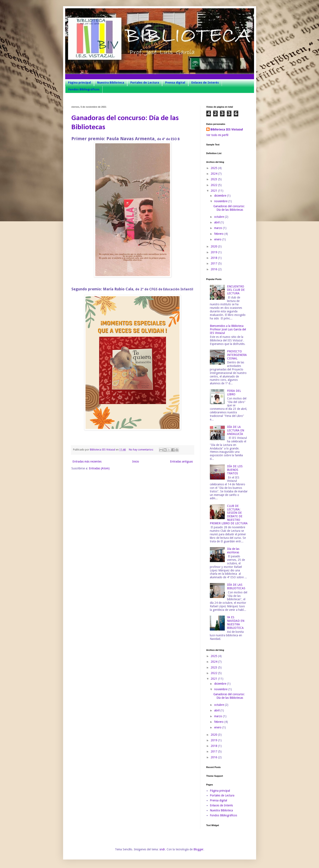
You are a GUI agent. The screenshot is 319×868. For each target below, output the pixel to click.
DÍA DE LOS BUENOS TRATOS (235, 470)
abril (217, 222)
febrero (219, 234)
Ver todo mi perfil (217, 135)
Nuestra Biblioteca (111, 83)
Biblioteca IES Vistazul (227, 129)
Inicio (136, 461)
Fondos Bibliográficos (84, 89)
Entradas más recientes (87, 461)
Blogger (198, 849)
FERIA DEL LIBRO (234, 393)
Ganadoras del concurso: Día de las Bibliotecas (229, 208)
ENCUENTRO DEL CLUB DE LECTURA (236, 290)
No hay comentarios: (141, 450)
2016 (214, 269)
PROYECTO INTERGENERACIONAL (237, 355)
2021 (214, 191)
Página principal (79, 83)
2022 (214, 185)
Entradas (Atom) (99, 468)
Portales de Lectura (145, 83)
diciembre (221, 196)
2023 (214, 179)
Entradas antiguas (181, 461)
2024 (214, 174)
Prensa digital (175, 83)
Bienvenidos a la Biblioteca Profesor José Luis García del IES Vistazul (228, 329)
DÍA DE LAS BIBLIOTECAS (236, 586)
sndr (162, 849)
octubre (219, 217)
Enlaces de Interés (205, 83)
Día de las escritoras (233, 551)
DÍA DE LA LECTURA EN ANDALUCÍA (236, 430)
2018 (214, 258)
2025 (214, 168)
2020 (214, 246)
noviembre (221, 201)
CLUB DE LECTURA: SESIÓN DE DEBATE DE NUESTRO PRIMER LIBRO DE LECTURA (229, 515)
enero (218, 239)
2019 (214, 252)
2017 (214, 263)
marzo (219, 228)
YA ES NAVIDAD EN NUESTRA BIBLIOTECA (236, 622)
